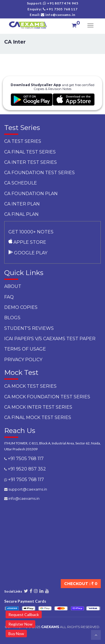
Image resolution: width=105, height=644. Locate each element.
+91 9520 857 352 (26, 469)
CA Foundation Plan (31, 194)
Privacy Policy (23, 360)
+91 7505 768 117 (25, 459)
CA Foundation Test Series (39, 173)
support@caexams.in (27, 489)
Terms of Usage (25, 349)
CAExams (50, 627)
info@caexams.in (24, 498)
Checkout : (81, 584)
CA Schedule (21, 183)
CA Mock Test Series (30, 386)
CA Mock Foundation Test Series (47, 397)
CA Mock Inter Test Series (38, 407)
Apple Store (27, 242)
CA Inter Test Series (31, 162)
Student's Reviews (29, 328)
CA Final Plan (21, 214)
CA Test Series (23, 141)
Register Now (20, 624)
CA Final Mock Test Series (38, 417)
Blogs (12, 318)
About (13, 286)
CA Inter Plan (22, 204)
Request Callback (24, 615)
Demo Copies (21, 307)
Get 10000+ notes (31, 232)
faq (9, 297)
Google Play (28, 253)
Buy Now (16, 634)
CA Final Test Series (30, 152)
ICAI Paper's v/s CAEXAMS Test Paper (50, 339)
